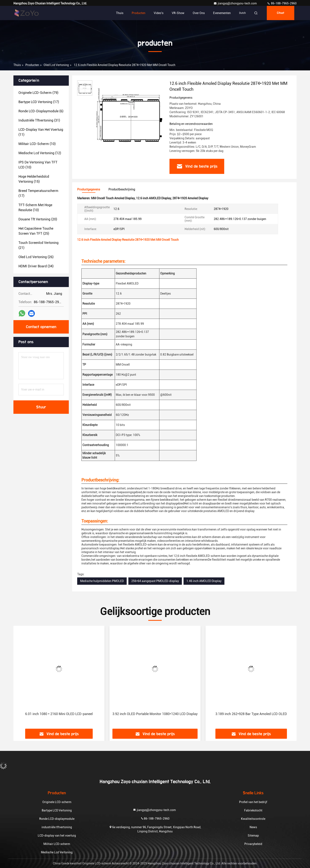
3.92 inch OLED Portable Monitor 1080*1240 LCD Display (155, 714)
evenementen (222, 13)
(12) (40, 153)
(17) (39, 102)
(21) (38, 245)
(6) (41, 111)
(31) (39, 120)
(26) (36, 257)
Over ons (199, 13)
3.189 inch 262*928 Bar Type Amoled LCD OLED (251, 714)
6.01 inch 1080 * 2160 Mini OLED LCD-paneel (59, 714)
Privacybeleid (253, 844)
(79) (38, 93)
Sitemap (253, 836)
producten (32, 65)
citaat (281, 13)
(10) (37, 144)
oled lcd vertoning (56, 65)
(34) (36, 266)
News (253, 827)
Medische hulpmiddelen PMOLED (102, 581)
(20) (38, 219)
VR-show (178, 13)
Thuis (120, 13)
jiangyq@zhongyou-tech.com (236, 3)
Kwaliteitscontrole (253, 819)
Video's (159, 13)
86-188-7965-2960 (282, 3)
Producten (139, 13)
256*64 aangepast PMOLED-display (155, 581)
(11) (41, 132)
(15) (34, 179)
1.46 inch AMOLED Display (204, 581)
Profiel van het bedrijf (253, 802)
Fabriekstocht (253, 810)
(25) (36, 231)
